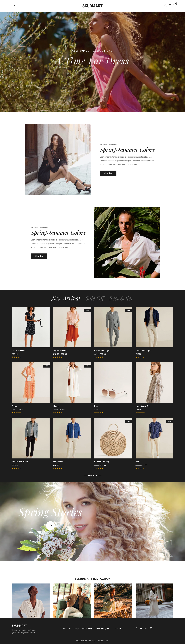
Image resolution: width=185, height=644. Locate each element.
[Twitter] (141, 629)
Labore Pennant (19, 351)
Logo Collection (60, 351)
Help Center (87, 628)
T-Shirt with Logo (143, 351)
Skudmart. (86, 641)
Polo (96, 406)
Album (56, 406)
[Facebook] (136, 629)
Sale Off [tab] (95, 298)
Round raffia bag (102, 462)
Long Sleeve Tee (143, 406)
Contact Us (117, 628)
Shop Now (108, 173)
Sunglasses (58, 462)
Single (15, 406)
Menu (13, 6)
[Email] (151, 629)
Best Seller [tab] (121, 298)
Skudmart (19, 626)
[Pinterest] (146, 629)
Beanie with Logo (102, 351)
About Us (67, 628)
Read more (92, 475)
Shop (76, 628)
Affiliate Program (102, 628)
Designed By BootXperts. (100, 641)
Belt (137, 462)
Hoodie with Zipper (20, 462)
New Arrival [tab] (66, 298)
